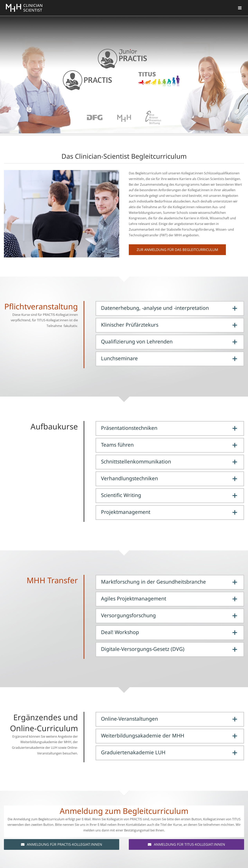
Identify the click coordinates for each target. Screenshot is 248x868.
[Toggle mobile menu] (240, 8)
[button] (170, 308)
